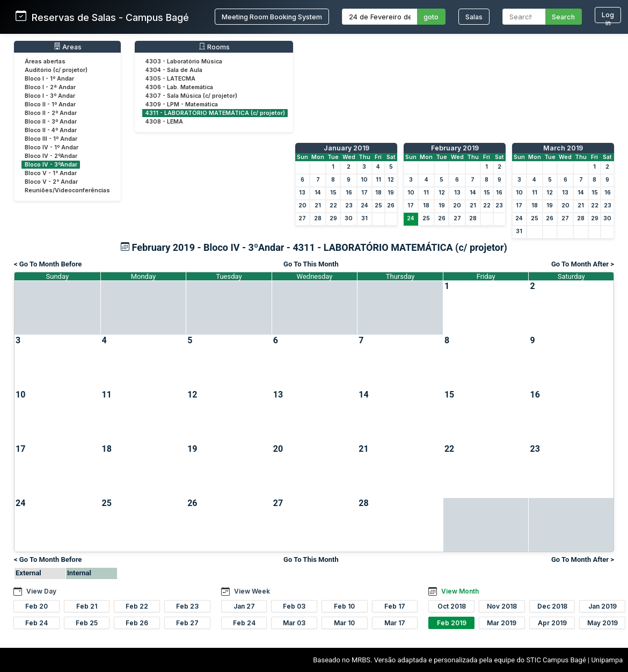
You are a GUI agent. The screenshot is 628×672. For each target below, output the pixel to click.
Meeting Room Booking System (272, 17)
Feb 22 (137, 606)
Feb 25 (87, 623)
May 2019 (603, 623)
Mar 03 (294, 623)
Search (563, 17)
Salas (474, 17)
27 (302, 218)
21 (318, 205)
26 (391, 205)
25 (378, 205)
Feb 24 (36, 623)
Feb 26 (137, 623)
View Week (252, 591)
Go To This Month (311, 264)
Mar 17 (395, 623)
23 (349, 205)
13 (302, 193)
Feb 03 (294, 606)
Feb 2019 (452, 623)
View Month (460, 591)
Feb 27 (187, 623)
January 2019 (346, 148)
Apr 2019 (552, 623)
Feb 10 (344, 606)
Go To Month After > (583, 264)
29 (333, 218)
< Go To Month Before (48, 264)
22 (333, 205)
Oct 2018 (452, 606)
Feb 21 (87, 606)
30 (349, 218)
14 (318, 193)
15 (333, 193)
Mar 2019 (502, 623)
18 (378, 193)
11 (378, 180)
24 (364, 205)
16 (349, 193)
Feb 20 (36, 606)
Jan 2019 (603, 606)
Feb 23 (187, 606)
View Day (41, 591)
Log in (608, 17)
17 (364, 193)
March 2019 (563, 148)
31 (364, 218)
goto (431, 17)
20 (302, 205)
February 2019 (455, 148)
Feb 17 (395, 606)
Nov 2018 (502, 606)
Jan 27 (244, 606)
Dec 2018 (552, 606)
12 (391, 180)
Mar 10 (344, 623)
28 (318, 218)
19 (391, 193)
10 (364, 180)
